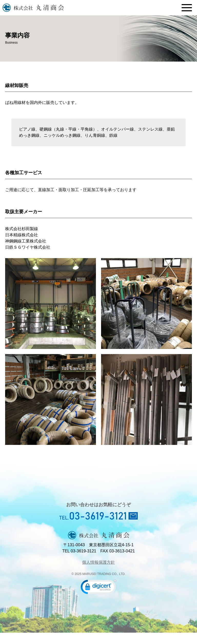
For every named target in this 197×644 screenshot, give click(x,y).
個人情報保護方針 (98, 562)
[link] (98, 588)
